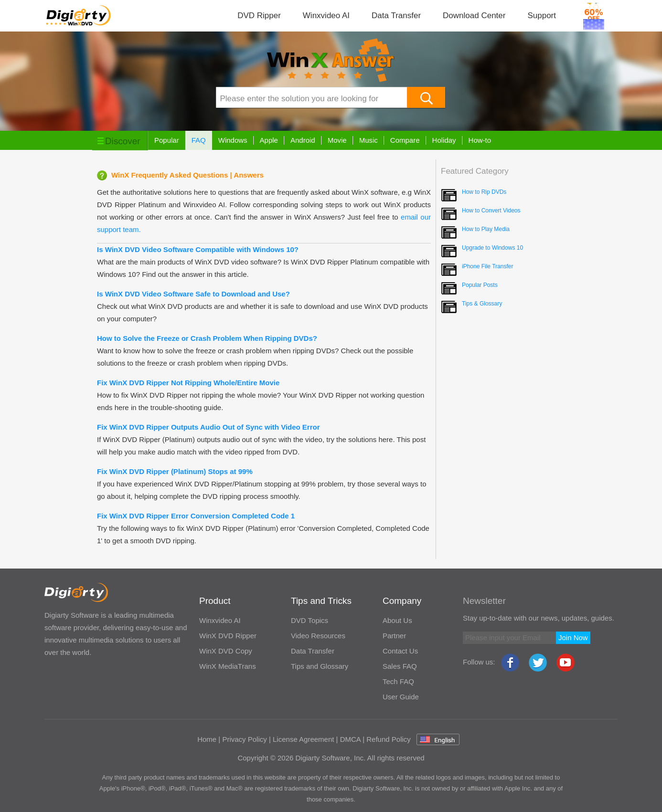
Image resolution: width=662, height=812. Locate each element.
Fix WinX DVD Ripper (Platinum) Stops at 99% (175, 471)
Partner (394, 636)
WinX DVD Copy (226, 651)
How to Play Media (486, 229)
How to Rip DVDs (484, 192)
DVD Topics (310, 620)
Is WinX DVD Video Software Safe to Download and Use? (193, 294)
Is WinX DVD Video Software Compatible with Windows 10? (198, 249)
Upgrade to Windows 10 (492, 248)
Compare (405, 140)
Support (542, 16)
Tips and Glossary (320, 666)
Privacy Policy (244, 739)
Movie (337, 140)
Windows (233, 140)
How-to (480, 140)
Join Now (573, 638)
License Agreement (303, 739)
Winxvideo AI (326, 16)
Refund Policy (389, 739)
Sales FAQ (400, 666)
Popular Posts (480, 285)
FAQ (199, 140)
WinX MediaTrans (228, 666)
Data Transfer (396, 16)
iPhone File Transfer (487, 266)
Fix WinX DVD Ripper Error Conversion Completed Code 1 (196, 516)
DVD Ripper (259, 16)
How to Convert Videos (491, 211)
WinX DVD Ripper (228, 636)
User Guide (401, 697)
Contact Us (400, 651)
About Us (397, 620)
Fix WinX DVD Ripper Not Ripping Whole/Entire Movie (188, 383)
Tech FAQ (398, 681)
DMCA (350, 739)
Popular (167, 140)
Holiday (444, 140)
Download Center (474, 16)
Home (207, 739)
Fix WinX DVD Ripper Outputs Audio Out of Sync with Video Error (208, 427)
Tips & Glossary (482, 304)
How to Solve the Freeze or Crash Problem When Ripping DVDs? (207, 338)
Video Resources (318, 636)
